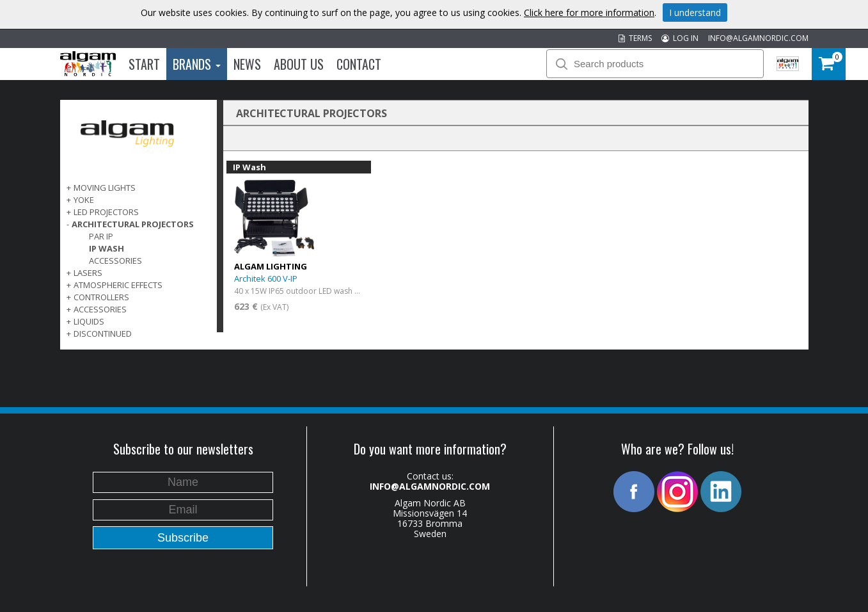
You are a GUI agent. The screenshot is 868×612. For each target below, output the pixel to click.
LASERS (88, 273)
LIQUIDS (89, 321)
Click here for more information (589, 12)
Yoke (84, 200)
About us (299, 64)
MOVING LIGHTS (105, 188)
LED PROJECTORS (106, 212)
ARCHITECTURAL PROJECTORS (133, 224)
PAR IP (101, 236)
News (247, 64)
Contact (359, 64)
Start (144, 64)
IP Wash (107, 248)
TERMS (635, 38)
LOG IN (680, 38)
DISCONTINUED (103, 334)
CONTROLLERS (101, 297)
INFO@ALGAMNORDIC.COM (758, 38)
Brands (197, 64)
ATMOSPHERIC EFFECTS (118, 285)
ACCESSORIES (100, 309)
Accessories (115, 261)
